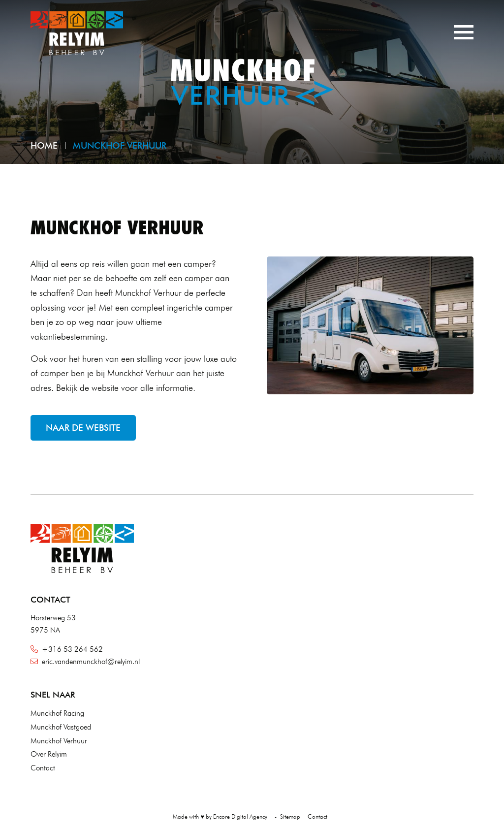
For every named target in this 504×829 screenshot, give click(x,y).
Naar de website (83, 428)
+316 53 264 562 (67, 649)
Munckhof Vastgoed (61, 727)
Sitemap (290, 816)
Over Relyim (49, 754)
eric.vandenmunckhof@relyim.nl (85, 662)
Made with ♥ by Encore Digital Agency (220, 816)
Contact (43, 768)
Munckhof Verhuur (59, 741)
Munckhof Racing (57, 713)
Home (44, 145)
